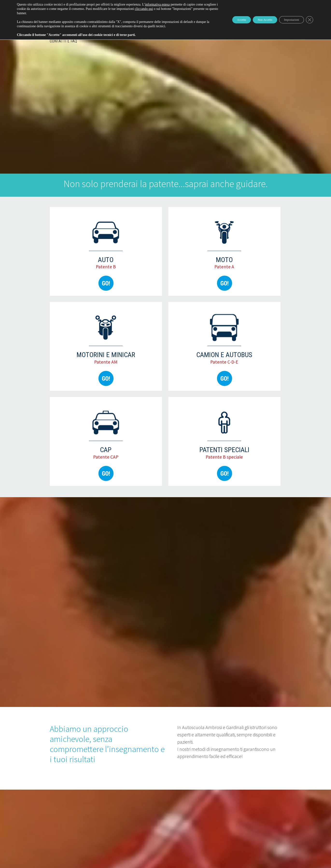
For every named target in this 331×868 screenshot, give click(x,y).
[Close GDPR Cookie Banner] (309, 20)
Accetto (223, 20)
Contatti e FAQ (63, 41)
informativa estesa (157, 4)
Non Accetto (253, 20)
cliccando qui (167, 9)
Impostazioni (286, 20)
